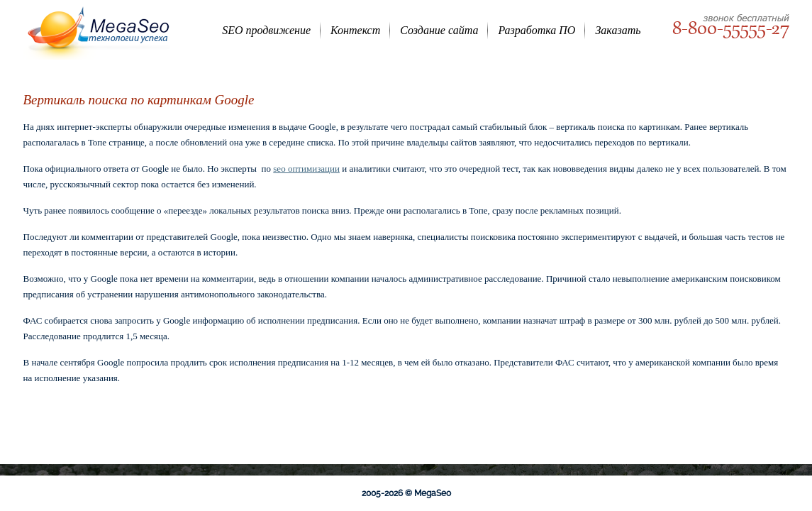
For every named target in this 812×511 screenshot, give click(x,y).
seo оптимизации (306, 169)
